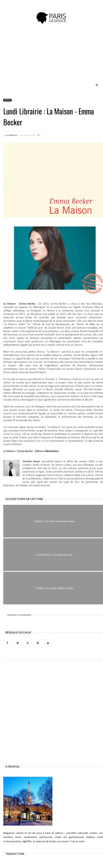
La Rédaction (12, 135)
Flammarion (52, 451)
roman (7, 100)
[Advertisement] (61, 59)
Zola (92, 324)
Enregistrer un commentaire (19, 615)
